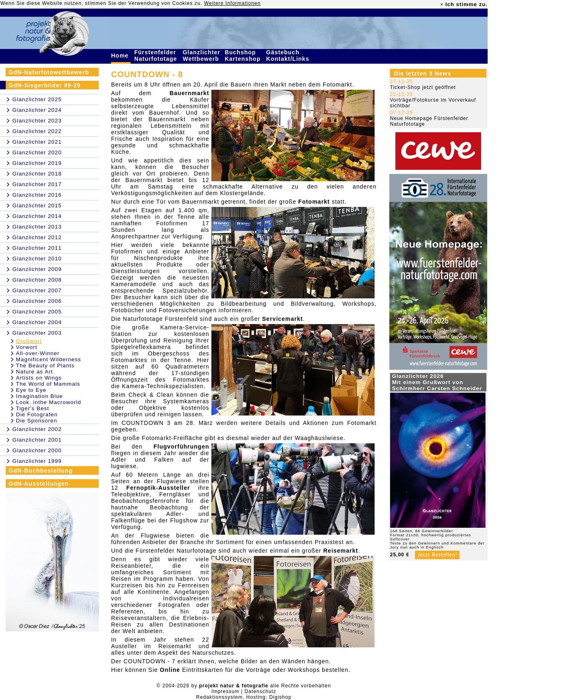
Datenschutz (260, 691)
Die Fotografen (37, 414)
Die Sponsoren (37, 421)
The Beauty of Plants (45, 366)
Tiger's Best (32, 408)
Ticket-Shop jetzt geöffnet (423, 87)
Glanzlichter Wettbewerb (202, 56)
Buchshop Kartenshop (244, 56)
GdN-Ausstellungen (39, 484)
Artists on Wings (39, 378)
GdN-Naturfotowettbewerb (49, 72)
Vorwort (27, 347)
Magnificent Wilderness (49, 359)
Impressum (225, 691)
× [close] (442, 4)
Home (121, 56)
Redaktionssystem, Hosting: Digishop (244, 697)
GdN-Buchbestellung (41, 471)
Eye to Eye (31, 390)
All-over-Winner (38, 353)
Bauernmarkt (189, 93)
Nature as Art (34, 372)
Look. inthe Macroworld (49, 402)
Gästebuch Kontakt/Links (288, 56)
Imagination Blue (39, 396)
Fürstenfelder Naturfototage (157, 56)
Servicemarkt (282, 319)
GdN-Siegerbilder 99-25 (45, 85)
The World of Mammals (48, 384)
